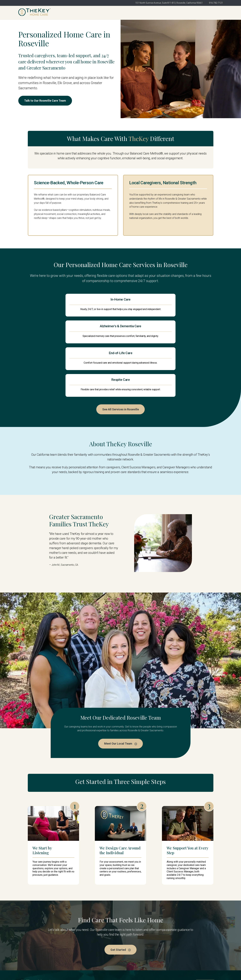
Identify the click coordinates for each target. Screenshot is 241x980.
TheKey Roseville (81, 940)
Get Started (212, 13)
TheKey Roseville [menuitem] (102, 13)
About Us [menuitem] (121, 13)
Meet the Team (132, 940)
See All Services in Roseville (121, 366)
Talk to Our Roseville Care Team (47, 101)
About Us (76, 946)
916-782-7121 (216, 3)
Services (128, 946)
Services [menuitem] (155, 13)
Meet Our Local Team (121, 701)
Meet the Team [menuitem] (138, 13)
